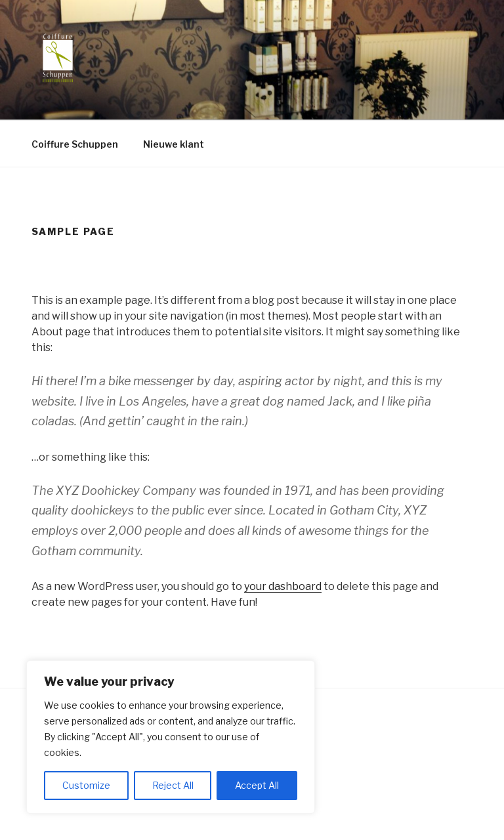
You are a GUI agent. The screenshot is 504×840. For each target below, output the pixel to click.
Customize (86, 785)
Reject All (173, 785)
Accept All (257, 785)
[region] (171, 737)
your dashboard (283, 586)
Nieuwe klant (174, 144)
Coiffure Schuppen (75, 144)
